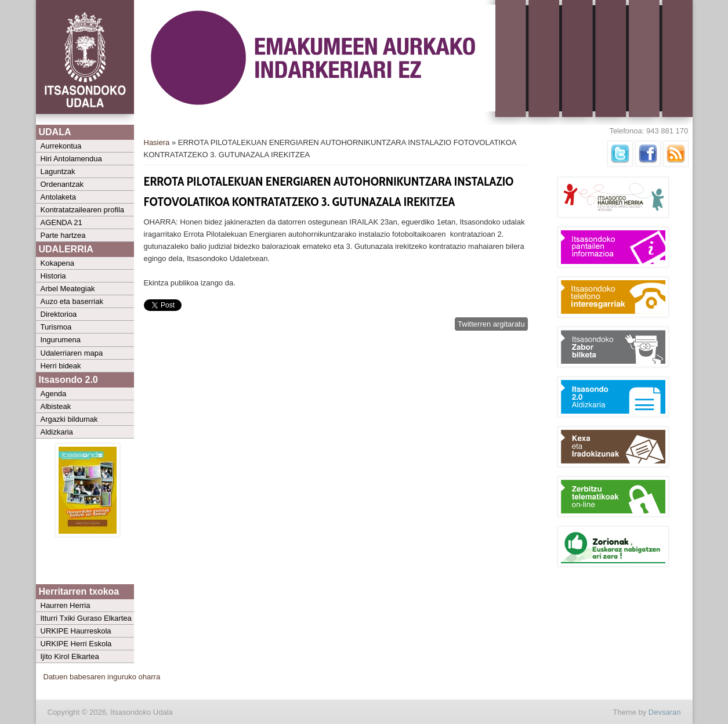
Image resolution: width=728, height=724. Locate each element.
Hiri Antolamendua (71, 159)
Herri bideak (61, 366)
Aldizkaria (57, 432)
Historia (53, 276)
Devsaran (665, 712)
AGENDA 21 (61, 222)
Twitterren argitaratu (491, 324)
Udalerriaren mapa (72, 353)
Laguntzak (58, 171)
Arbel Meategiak (68, 289)
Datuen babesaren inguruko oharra (102, 677)
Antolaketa (58, 197)
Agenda (54, 394)
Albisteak (56, 406)
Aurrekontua (61, 146)
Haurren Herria (66, 605)
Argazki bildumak (69, 419)
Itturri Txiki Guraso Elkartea (86, 618)
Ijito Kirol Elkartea (70, 656)
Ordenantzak (62, 184)
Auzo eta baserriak (72, 301)
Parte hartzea (63, 235)
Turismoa (56, 327)
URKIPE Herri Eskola (76, 644)
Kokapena (58, 263)
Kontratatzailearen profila (83, 210)
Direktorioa (59, 314)
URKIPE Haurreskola (76, 631)
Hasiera (157, 142)
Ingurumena (61, 340)
